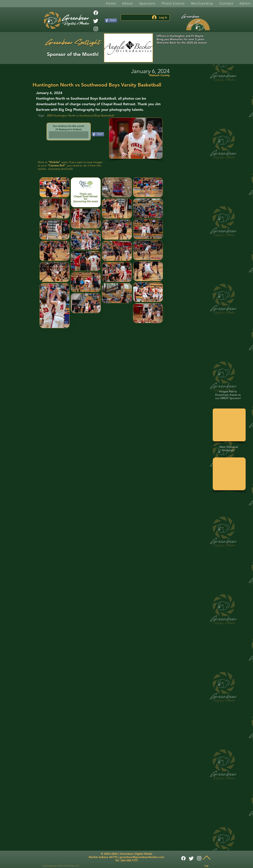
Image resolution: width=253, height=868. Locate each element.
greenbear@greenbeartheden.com (142, 857)
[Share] (111, 20)
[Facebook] (96, 13)
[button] (128, 4)
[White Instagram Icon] (96, 29)
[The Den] (198, 24)
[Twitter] (96, 21)
